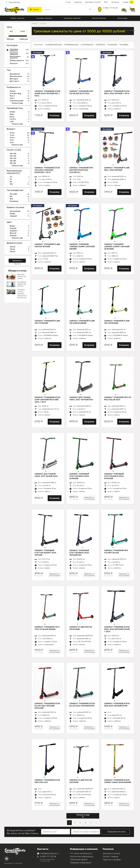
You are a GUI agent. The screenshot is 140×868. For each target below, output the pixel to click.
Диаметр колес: (15, 243)
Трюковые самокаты (44, 18)
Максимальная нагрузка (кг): (14, 172)
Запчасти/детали (99, 18)
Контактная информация (82, 857)
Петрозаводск (13, 2)
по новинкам (112, 45)
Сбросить (17, 264)
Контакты (115, 2)
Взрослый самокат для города (22, 276)
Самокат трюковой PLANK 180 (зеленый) (117, 322)
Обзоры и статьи (17, 271)
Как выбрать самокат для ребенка (22, 284)
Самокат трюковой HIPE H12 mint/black (116, 552)
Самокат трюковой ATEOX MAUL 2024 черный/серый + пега (117, 629)
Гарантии (78, 2)
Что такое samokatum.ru (81, 853)
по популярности (87, 45)
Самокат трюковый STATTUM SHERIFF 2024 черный (45, 553)
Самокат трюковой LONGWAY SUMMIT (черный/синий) (82, 247)
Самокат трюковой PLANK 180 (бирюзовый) (82, 322)
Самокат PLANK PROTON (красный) (81, 628)
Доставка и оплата (111, 853)
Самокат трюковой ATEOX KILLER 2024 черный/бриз (82, 705)
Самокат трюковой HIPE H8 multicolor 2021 (118, 399)
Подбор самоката (17, 18)
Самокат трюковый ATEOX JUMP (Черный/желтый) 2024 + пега (47, 400)
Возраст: (11, 129)
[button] (43, 88)
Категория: (12, 45)
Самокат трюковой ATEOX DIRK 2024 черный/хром (117, 705)
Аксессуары (122, 18)
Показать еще (83, 815)
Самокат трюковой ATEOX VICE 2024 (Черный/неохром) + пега (47, 170)
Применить (17, 261)
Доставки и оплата (93, 2)
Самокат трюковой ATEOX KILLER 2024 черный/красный (47, 706)
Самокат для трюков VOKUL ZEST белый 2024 (46, 475)
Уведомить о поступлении (89, 498)
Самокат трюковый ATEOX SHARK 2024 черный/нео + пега (47, 93)
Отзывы (128, 2)
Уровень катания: (15, 207)
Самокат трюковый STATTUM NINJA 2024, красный (114, 476)
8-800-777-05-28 (110, 8)
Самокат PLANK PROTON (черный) (81, 781)
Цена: (9, 27)
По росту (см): (14, 150)
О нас (68, 2)
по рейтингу (101, 45)
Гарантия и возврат (112, 860)
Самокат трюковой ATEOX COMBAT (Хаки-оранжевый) (118, 781)
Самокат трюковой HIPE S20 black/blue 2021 (81, 92)
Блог (106, 2)
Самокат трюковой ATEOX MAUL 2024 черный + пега (117, 92)
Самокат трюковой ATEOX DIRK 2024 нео (47, 781)
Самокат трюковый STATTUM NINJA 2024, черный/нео (79, 553)
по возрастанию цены (54, 45)
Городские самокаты (72, 18)
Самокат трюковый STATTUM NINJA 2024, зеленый (79, 476)
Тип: (9, 70)
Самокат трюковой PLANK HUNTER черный (47, 245)
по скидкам (124, 45)
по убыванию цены (71, 45)
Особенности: (14, 87)
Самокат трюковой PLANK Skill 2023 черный (117, 169)
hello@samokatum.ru (48, 853)
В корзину (55, 116)
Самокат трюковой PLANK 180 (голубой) (47, 322)
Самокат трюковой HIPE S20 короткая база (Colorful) (81, 170)
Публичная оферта (79, 860)
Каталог (35, 9)
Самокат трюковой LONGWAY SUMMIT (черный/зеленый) (117, 247)
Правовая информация (81, 863)
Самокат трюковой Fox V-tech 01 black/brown (47, 628)
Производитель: (15, 108)
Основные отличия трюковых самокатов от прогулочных (22, 294)
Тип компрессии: (15, 190)
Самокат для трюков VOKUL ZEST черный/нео (81, 399)
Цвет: (9, 222)
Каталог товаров (110, 857)
